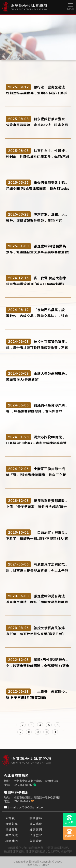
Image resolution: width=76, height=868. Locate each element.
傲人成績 (36, 824)
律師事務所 (14, 848)
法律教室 (36, 835)
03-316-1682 (22, 801)
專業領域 (12, 835)
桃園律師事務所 (14, 851)
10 (47, 732)
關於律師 (36, 818)
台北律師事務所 (33, 848)
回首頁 (10, 818)
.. (62, 862)
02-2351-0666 (23, 785)
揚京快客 (34, 862)
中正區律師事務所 (56, 848)
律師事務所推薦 (36, 851)
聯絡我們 (12, 841)
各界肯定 (36, 841)
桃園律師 (66, 851)
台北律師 (53, 851)
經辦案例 (36, 830)
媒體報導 (12, 824)
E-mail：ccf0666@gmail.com (27, 807)
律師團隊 (12, 830)
